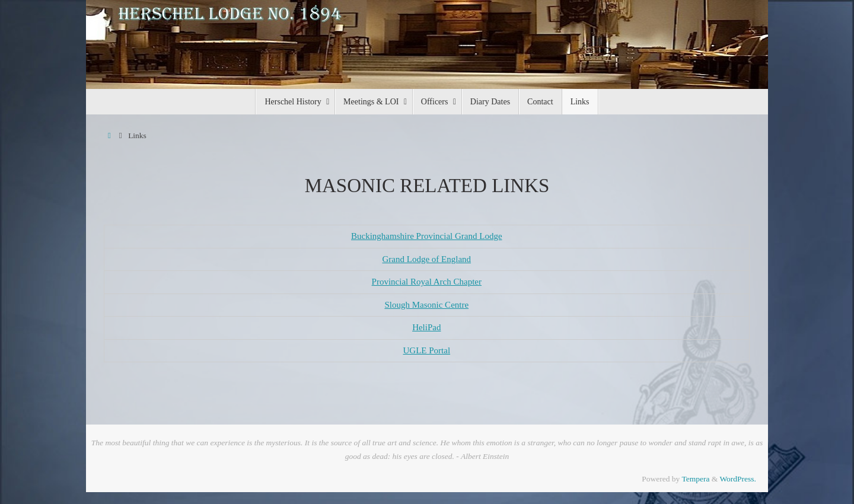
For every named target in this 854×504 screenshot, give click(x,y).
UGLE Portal (427, 350)
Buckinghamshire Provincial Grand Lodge (427, 236)
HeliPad (426, 327)
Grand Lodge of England (427, 259)
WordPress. (738, 479)
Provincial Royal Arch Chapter (427, 282)
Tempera (695, 479)
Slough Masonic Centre (426, 305)
